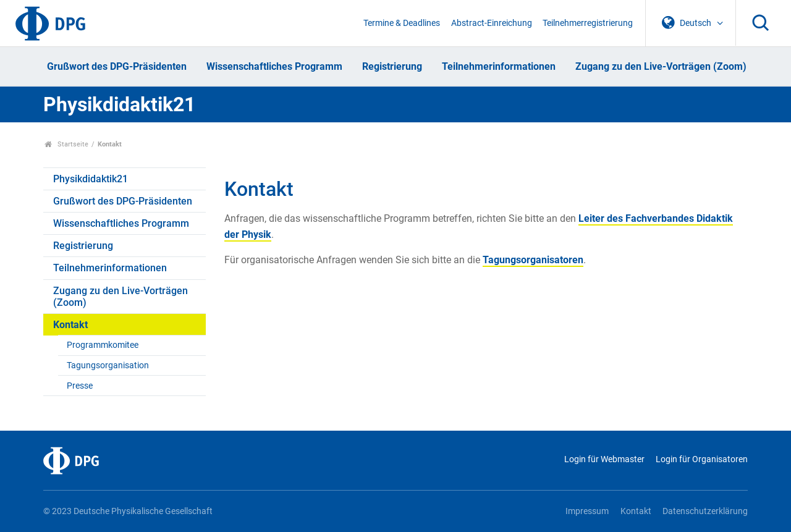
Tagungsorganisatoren (533, 260)
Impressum (587, 511)
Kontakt (70, 325)
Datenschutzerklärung (705, 511)
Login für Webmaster (604, 459)
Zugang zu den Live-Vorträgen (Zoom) (661, 66)
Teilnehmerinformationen (499, 66)
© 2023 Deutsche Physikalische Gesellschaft (128, 511)
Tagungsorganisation (108, 365)
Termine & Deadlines (402, 23)
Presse (80, 386)
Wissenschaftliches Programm (274, 66)
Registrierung (392, 66)
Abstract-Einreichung (492, 23)
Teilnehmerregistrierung (588, 23)
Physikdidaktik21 (119, 104)
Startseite (66, 144)
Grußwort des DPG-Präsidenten (117, 66)
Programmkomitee (103, 345)
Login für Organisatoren (702, 459)
